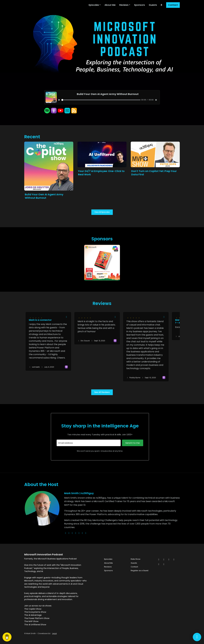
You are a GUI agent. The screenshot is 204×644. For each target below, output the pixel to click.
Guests (153, 5)
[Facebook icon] (164, 560)
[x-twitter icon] (159, 560)
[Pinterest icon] (159, 564)
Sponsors (139, 5)
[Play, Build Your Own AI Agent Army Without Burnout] (59, 100)
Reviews (124, 5)
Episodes (94, 5)
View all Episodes (102, 212)
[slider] (101, 100)
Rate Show (136, 559)
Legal (54, 633)
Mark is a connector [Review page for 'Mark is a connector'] (40, 320)
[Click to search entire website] (161, 5)
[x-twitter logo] (69, 533)
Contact (173, 5)
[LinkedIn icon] (174, 560)
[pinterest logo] (86, 533)
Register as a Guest (140, 571)
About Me (110, 5)
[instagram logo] (72, 533)
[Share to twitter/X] (66, 317)
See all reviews (102, 392)
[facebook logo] (79, 533)
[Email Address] (89, 443)
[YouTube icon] (164, 564)
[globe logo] (66, 533)
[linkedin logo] (82, 533)
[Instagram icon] (169, 560)
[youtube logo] (76, 533)
